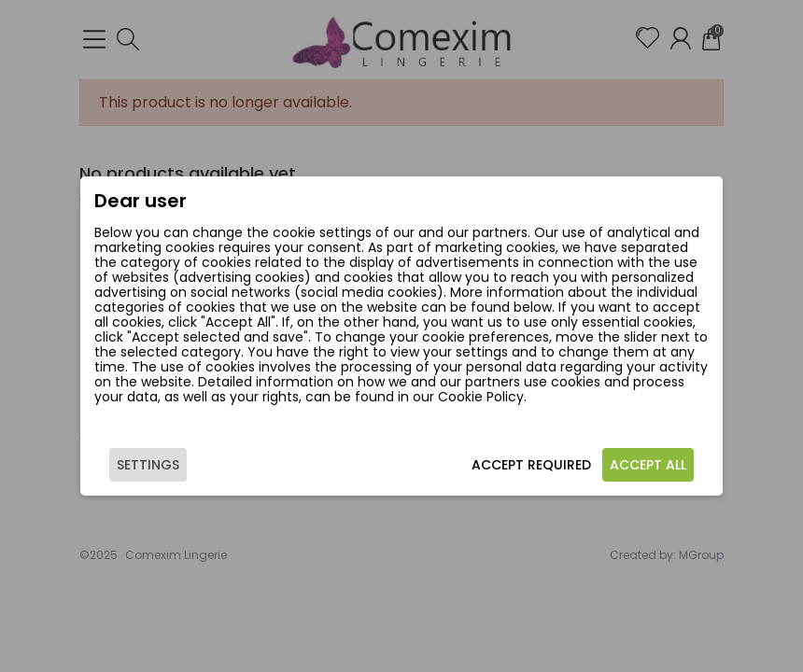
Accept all (648, 465)
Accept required (531, 465)
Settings (148, 465)
